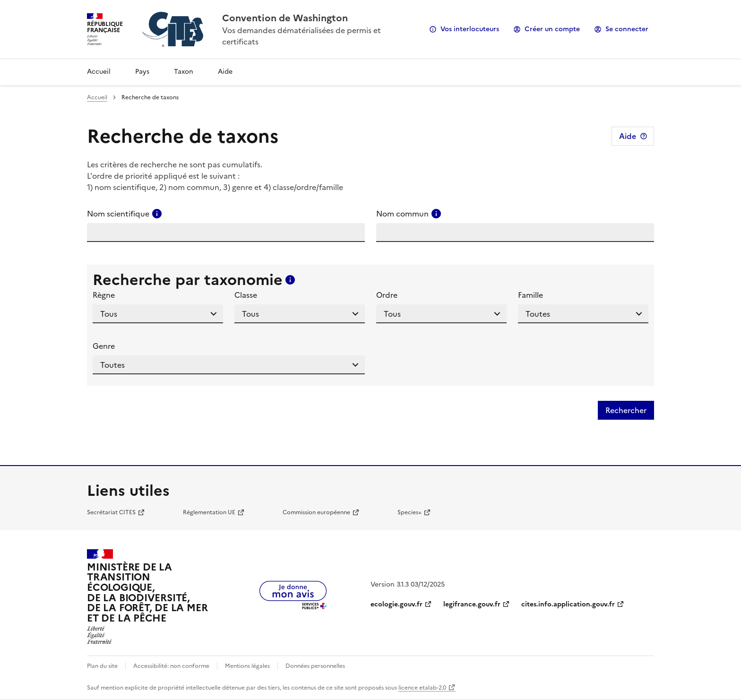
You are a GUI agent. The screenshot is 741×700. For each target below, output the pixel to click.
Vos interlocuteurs (470, 29)
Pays (142, 72)
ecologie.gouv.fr (396, 604)
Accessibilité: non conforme (171, 666)
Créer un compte (552, 29)
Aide (225, 72)
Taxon (184, 72)
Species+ (409, 512)
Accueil (99, 72)
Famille (530, 295)
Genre (104, 346)
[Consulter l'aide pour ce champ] (157, 214)
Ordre (387, 295)
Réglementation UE (209, 512)
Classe (246, 295)
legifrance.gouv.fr (472, 604)
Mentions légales (247, 666)
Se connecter (627, 29)
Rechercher (626, 410)
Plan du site (102, 666)
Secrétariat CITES (111, 512)
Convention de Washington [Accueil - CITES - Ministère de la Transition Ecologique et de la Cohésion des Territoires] (285, 18)
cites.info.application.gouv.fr (568, 604)
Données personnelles (315, 666)
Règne (104, 295)
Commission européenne (316, 512)
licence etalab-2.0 (422, 688)
